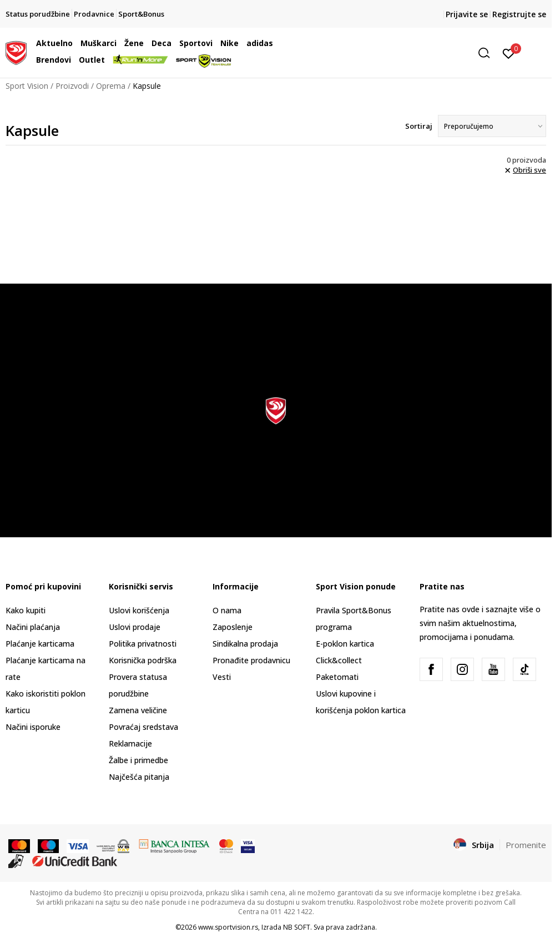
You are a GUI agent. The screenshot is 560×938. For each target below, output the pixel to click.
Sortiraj (419, 126)
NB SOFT (297, 927)
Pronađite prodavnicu (251, 660)
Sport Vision (27, 86)
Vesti (222, 677)
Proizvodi (72, 86)
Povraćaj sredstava (143, 727)
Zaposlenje (233, 627)
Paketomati (337, 677)
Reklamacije (130, 743)
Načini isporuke (33, 727)
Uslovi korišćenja (139, 610)
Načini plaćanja (33, 627)
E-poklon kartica (345, 644)
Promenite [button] (526, 845)
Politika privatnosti (143, 644)
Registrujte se (519, 14)
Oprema (111, 86)
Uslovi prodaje (135, 627)
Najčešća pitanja (139, 777)
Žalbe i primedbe (138, 760)
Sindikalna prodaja (245, 644)
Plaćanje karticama (40, 644)
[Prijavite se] (509, 53)
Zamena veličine (138, 710)
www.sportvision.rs (228, 927)
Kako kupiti (26, 610)
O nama (227, 610)
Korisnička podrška (143, 660)
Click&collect (339, 660)
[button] (410, 53)
